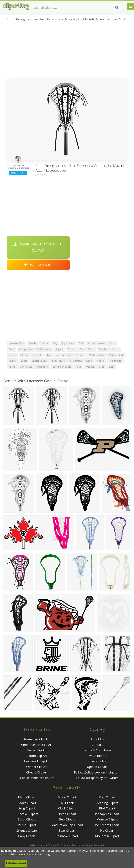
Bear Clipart (67, 831)
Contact (97, 745)
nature (44, 343)
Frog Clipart (27, 808)
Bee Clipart (67, 819)
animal (12, 361)
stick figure (58, 361)
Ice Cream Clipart (107, 825)
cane (89, 361)
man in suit (26, 367)
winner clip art (37, 767)
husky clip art (37, 750)
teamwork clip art (37, 761)
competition (26, 349)
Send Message (18, 173)
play (55, 343)
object (71, 349)
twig (49, 355)
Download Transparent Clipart (38, 247)
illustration (42, 367)
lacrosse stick (16, 343)
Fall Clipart (67, 803)
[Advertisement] (67, 51)
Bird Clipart (107, 808)
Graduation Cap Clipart (67, 825)
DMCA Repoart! (38, 265)
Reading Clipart (107, 803)
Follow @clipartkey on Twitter (97, 778)
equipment (68, 343)
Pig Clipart (107, 831)
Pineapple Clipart (107, 814)
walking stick (116, 355)
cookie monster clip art (37, 778)
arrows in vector (97, 343)
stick (102, 367)
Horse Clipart (67, 814)
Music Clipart (27, 825)
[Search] (117, 8)
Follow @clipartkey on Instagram (97, 772)
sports (116, 349)
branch (80, 355)
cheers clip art (37, 772)
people (32, 343)
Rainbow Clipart (67, 836)
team (12, 367)
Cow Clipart (107, 797)
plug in (100, 361)
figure (60, 349)
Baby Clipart (27, 836)
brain (12, 349)
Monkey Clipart (107, 819)
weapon (90, 367)
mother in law (97, 355)
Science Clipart (27, 831)
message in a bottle (31, 355)
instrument (75, 361)
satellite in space (62, 367)
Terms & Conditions (97, 750)
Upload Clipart (97, 767)
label (24, 361)
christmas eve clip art (37, 745)
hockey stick (115, 361)
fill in (91, 349)
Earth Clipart (27, 819)
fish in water (44, 349)
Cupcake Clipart (27, 814)
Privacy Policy (97, 761)
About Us (97, 739)
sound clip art (37, 756)
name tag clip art (37, 739)
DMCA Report (97, 756)
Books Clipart (27, 803)
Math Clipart (27, 797)
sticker (12, 355)
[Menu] (130, 7)
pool (113, 343)
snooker (103, 349)
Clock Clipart (67, 808)
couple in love (40, 361)
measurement (64, 355)
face (78, 367)
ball (81, 343)
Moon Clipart (67, 797)
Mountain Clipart (107, 836)
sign (111, 367)
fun (81, 349)
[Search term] (77, 8)
